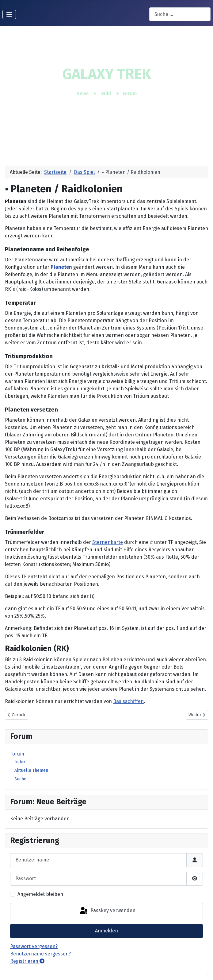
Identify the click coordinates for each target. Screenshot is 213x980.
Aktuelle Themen (31, 770)
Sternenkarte (108, 542)
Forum (17, 754)
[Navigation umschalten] (9, 14)
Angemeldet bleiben (40, 894)
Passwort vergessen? (34, 946)
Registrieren (27, 961)
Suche (20, 779)
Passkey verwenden (107, 911)
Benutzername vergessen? (40, 954)
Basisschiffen (128, 701)
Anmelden (106, 931)
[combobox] (180, 14)
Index (20, 762)
